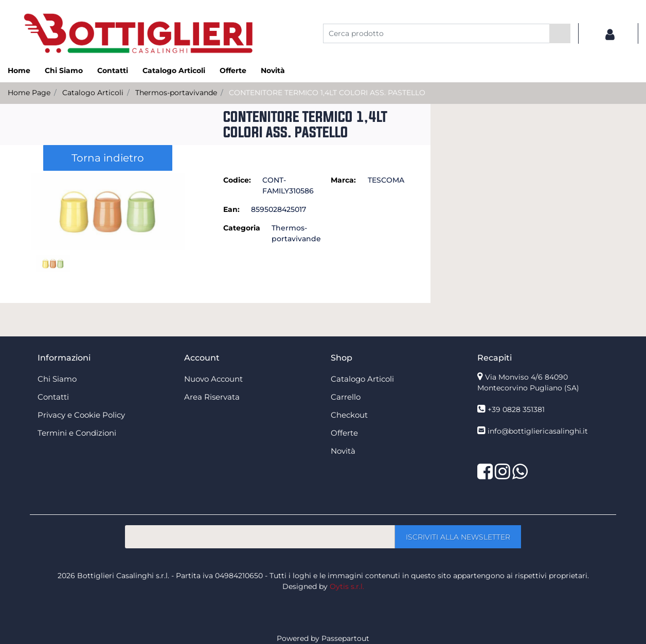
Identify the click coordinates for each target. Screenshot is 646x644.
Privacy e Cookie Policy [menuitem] (81, 415)
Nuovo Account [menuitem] (213, 379)
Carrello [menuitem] (346, 397)
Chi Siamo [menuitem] (64, 70)
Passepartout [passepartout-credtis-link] (345, 638)
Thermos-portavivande (176, 93)
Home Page (29, 93)
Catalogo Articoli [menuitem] (174, 70)
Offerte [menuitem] (233, 70)
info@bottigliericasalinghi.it (538, 431)
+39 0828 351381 (516, 409)
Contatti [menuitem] (113, 70)
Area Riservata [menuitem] (212, 397)
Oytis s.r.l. (347, 586)
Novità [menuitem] (273, 70)
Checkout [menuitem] (349, 415)
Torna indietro (108, 158)
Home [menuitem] (19, 70)
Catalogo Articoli (93, 93)
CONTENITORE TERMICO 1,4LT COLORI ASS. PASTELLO (327, 93)
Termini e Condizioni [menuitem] (77, 433)
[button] (560, 33)
